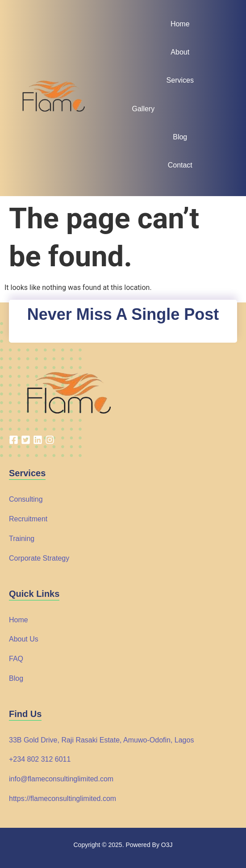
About (180, 52)
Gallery (144, 109)
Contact (180, 165)
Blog (180, 137)
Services (180, 80)
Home (180, 24)
